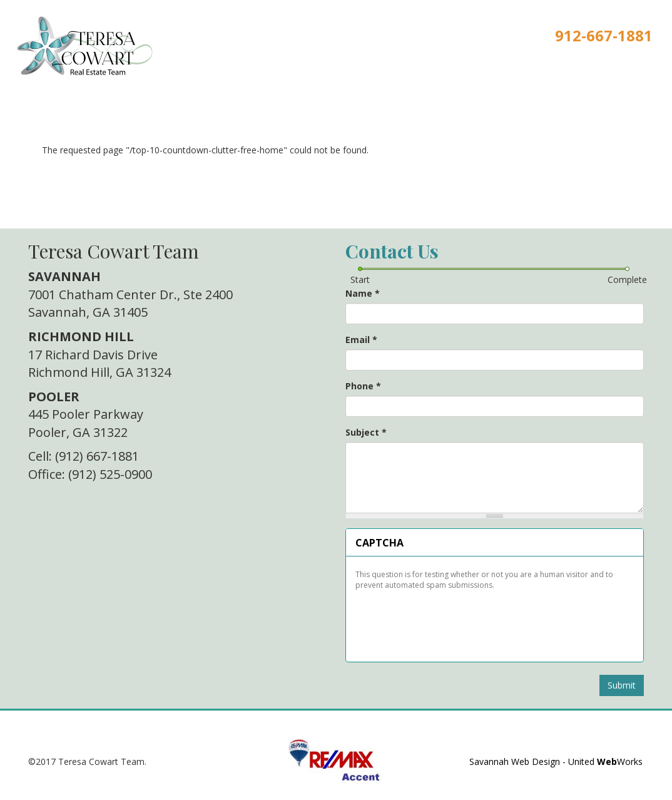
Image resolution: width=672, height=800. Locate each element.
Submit (622, 685)
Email (361, 340)
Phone (363, 386)
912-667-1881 (604, 35)
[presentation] (450, 622)
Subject (366, 432)
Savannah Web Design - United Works (556, 762)
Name (363, 293)
